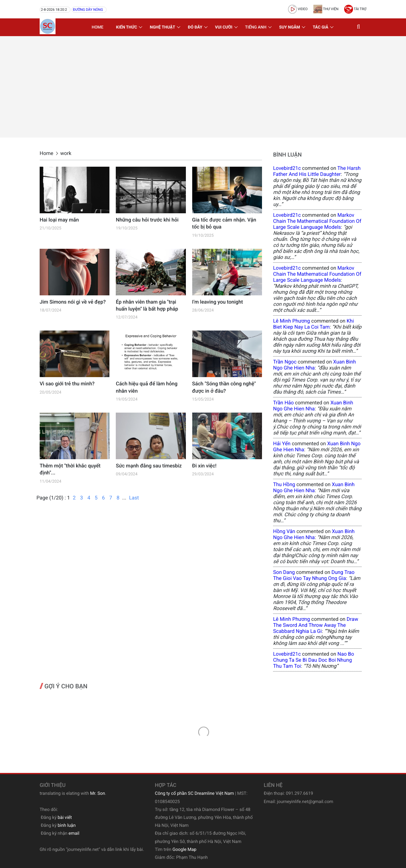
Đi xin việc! (204, 466)
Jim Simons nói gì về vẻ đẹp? (73, 302)
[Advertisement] (203, 87)
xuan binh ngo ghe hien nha (314, 365)
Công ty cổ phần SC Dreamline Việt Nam (194, 794)
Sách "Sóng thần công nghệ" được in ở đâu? (224, 387)
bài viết (65, 818)
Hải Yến (282, 444)
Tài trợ (355, 9)
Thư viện (326, 9)
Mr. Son (98, 794)
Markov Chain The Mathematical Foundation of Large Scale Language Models (317, 221)
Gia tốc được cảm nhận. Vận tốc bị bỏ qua (224, 223)
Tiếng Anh (256, 27)
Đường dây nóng (88, 10)
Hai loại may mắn (59, 220)
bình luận (67, 826)
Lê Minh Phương (291, 321)
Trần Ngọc (285, 362)
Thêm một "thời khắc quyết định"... (70, 469)
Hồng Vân (284, 531)
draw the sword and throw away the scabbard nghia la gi (316, 625)
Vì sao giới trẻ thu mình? (67, 384)
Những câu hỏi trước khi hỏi (147, 220)
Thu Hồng (284, 484)
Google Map (184, 850)
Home (98, 27)
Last (134, 498)
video (298, 9)
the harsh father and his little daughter (317, 171)
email (74, 833)
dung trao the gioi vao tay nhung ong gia (314, 575)
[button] (360, 27)
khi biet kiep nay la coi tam (314, 324)
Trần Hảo (283, 403)
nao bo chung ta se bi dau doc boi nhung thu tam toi (314, 660)
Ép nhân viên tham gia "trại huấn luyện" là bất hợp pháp (147, 305)
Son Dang (284, 572)
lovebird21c (287, 168)
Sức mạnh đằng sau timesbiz (149, 466)
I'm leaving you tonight (218, 302)
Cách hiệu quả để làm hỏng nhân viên (147, 387)
